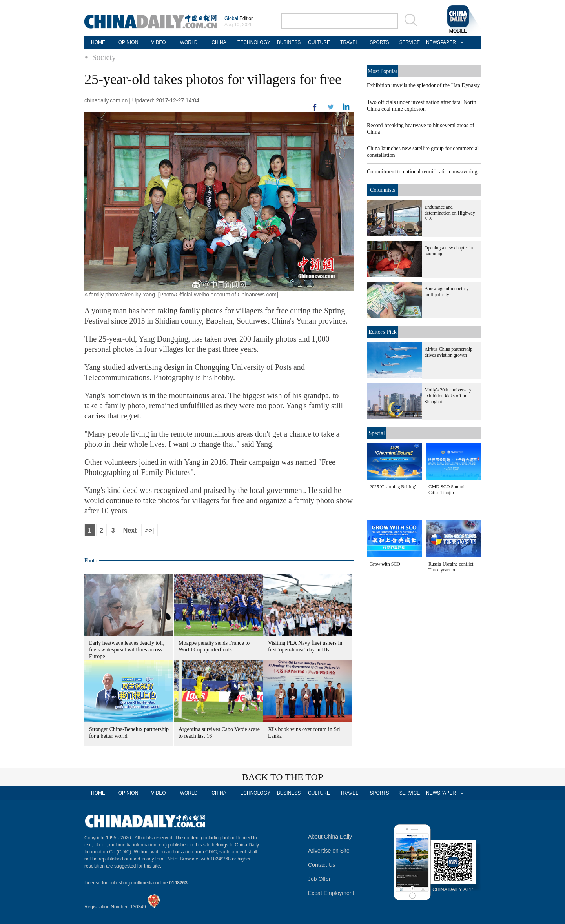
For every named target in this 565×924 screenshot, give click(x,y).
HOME (98, 42)
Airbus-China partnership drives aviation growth (448, 352)
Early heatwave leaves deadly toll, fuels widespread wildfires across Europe (127, 650)
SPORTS (379, 42)
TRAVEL (349, 42)
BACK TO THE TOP (283, 777)
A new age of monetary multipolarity (447, 292)
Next (130, 530)
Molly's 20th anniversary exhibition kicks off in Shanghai (448, 396)
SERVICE (410, 42)
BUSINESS (289, 42)
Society (104, 57)
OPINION (128, 42)
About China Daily (330, 837)
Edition (239, 18)
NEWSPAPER (440, 42)
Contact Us (322, 865)
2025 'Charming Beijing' (393, 487)
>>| (149, 530)
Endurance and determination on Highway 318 (450, 213)
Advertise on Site (329, 851)
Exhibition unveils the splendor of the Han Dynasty (423, 85)
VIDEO (158, 42)
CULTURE (319, 42)
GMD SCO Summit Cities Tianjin (447, 490)
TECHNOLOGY (254, 42)
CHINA (219, 42)
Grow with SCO (385, 564)
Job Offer (319, 879)
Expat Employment (331, 893)
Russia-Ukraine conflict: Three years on (452, 567)
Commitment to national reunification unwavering (422, 172)
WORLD (189, 42)
